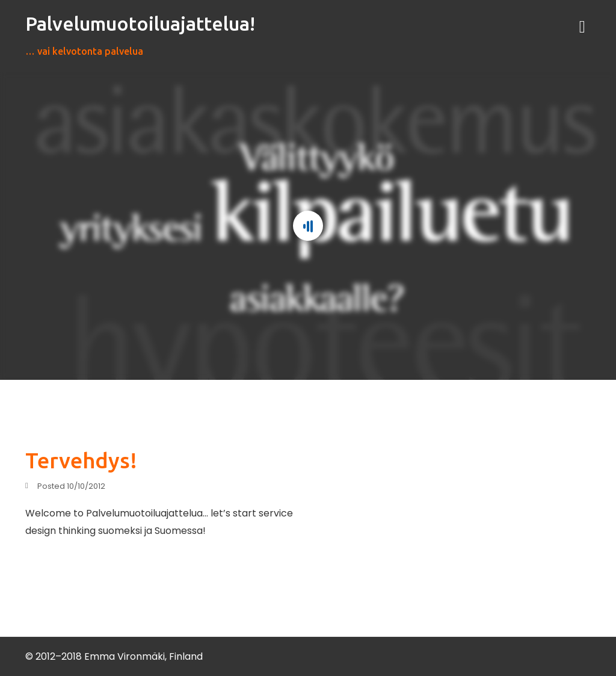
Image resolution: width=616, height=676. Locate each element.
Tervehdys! (81, 460)
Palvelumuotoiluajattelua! (140, 23)
